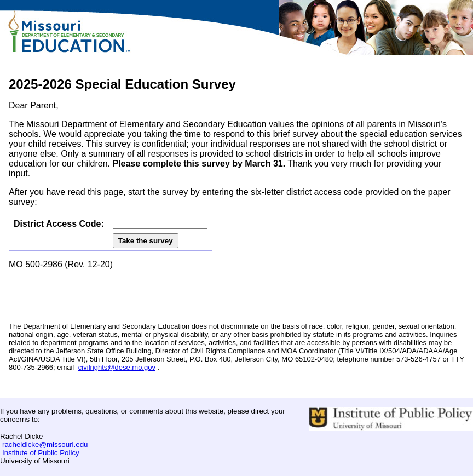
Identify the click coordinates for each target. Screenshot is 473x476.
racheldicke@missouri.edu (45, 445)
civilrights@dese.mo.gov (117, 367)
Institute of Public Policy (41, 453)
